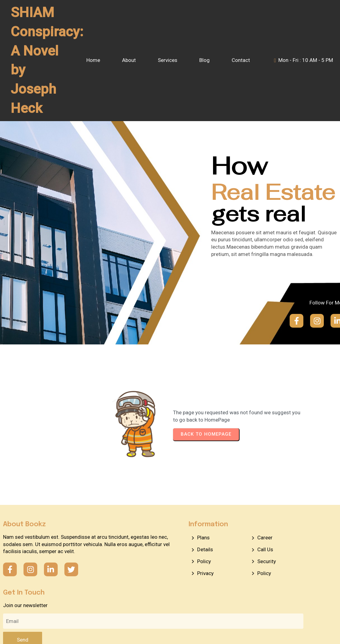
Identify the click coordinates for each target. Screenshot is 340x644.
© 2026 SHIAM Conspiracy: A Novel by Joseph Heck (170, 612)
